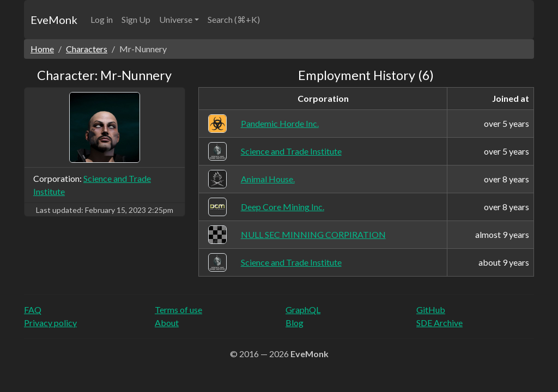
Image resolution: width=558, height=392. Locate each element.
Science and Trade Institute (291, 151)
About (167, 323)
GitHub (431, 310)
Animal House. (268, 179)
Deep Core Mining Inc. (283, 207)
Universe (176, 19)
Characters (87, 49)
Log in (102, 19)
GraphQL (303, 310)
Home (42, 49)
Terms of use (178, 310)
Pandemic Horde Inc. (280, 123)
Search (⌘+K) (234, 19)
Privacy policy (50, 323)
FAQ (33, 310)
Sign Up (136, 19)
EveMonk (54, 20)
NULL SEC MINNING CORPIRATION (313, 234)
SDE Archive (439, 323)
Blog (295, 323)
